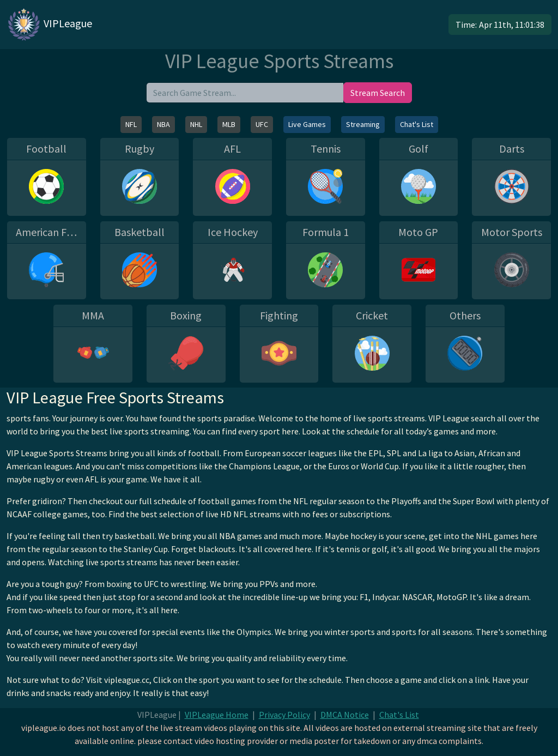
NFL (131, 124)
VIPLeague (49, 25)
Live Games (307, 124)
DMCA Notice (345, 715)
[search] (245, 93)
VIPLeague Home (217, 715)
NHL (196, 124)
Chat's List (417, 124)
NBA (163, 124)
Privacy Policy (284, 715)
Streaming (363, 124)
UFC (262, 124)
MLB (229, 124)
